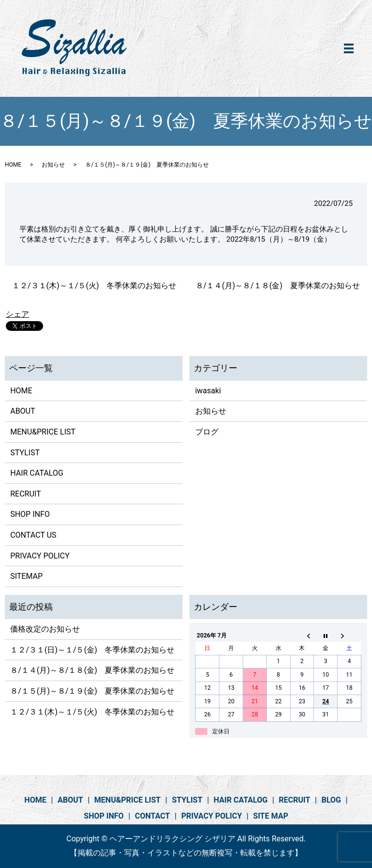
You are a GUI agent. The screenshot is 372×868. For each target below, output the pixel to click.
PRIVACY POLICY (40, 556)
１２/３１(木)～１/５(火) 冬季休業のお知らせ (94, 286)
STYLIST (25, 453)
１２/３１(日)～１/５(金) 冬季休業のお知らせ (92, 650)
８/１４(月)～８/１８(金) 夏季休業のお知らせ (278, 286)
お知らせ (53, 165)
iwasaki (208, 391)
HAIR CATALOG (37, 473)
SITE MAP (271, 816)
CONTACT (153, 816)
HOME (13, 165)
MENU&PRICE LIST (43, 432)
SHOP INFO (30, 514)
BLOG (331, 800)
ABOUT (23, 411)
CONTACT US (33, 535)
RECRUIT (25, 494)
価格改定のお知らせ (45, 629)
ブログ (207, 432)
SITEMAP (26, 576)
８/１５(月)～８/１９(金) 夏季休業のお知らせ (92, 691)
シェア (17, 314)
